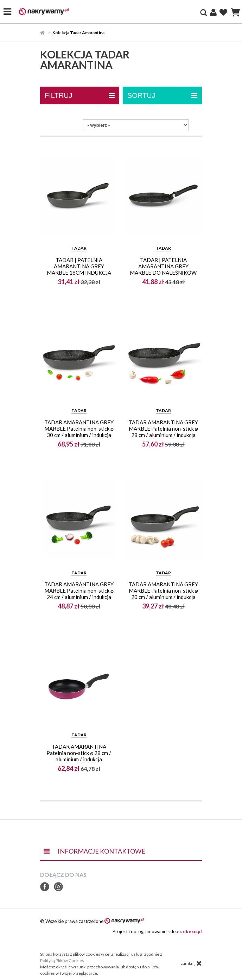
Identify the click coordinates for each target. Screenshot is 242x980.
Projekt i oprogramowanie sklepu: (157, 931)
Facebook (45, 887)
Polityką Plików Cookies (62, 960)
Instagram (58, 887)
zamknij (191, 963)
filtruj (80, 95)
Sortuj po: (66, 125)
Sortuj (162, 95)
